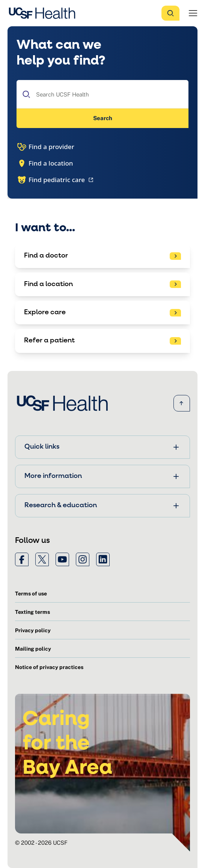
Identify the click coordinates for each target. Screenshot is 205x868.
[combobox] (102, 94)
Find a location (45, 163)
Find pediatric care (56, 180)
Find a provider (45, 147)
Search (103, 118)
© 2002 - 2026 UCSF (41, 843)
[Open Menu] (193, 13)
